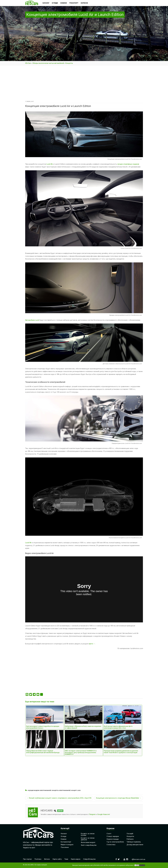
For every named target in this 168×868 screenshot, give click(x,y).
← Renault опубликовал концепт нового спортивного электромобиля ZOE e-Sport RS (59, 798)
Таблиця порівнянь (134, 842)
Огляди (63, 836)
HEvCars (28, 63)
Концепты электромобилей (61, 790)
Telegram (92, 814)
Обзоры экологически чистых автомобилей (48, 63)
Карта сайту (57, 859)
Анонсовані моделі (88, 842)
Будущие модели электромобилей (39, 790)
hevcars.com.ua (100, 865)
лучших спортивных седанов (128, 164)
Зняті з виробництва (89, 845)
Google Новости (103, 814)
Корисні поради (113, 839)
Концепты (69, 63)
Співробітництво (89, 859)
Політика (38, 859)
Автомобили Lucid (32, 320)
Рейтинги (130, 839)
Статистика (111, 845)
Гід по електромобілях (115, 842)
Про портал (27, 859)
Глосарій (130, 834)
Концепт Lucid (76, 790)
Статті (109, 834)
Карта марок (76, 859)
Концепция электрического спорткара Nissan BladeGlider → (119, 798)
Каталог (64, 834)
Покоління (65, 847)
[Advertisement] (84, 84)
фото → (92, 644)
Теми (66, 859)
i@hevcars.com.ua (138, 859)
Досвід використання (135, 845)
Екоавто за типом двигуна (88, 839)
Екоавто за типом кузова (88, 834)
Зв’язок (47, 859)
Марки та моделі (67, 845)
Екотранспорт (66, 842)
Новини (64, 839)
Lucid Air (50, 164)
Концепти (130, 836)
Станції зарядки (113, 836)
